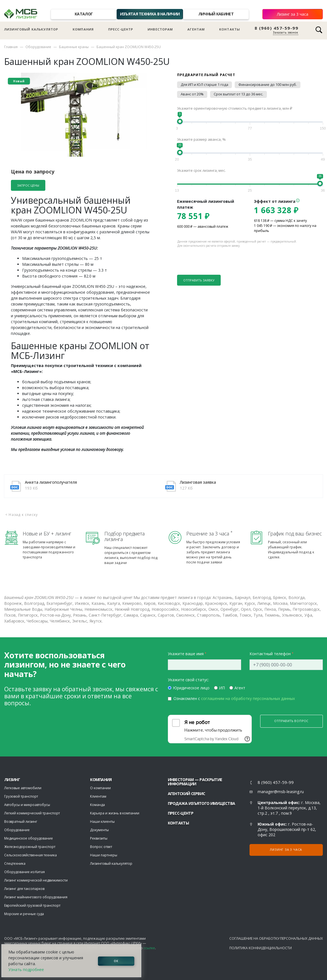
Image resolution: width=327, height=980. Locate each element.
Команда (97, 805)
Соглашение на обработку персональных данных (276, 938)
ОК (116, 961)
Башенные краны (74, 47)
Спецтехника (15, 863)
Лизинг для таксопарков (24, 889)
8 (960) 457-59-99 (277, 28)
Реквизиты (99, 838)
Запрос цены (28, 185)
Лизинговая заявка (198, 482)
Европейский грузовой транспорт (32, 905)
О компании (100, 788)
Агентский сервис (187, 794)
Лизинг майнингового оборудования (36, 897)
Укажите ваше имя (186, 654)
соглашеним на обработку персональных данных (248, 698)
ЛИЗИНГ (12, 780)
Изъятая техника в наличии (150, 14)
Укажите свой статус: (188, 680)
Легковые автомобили (23, 788)
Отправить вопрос (291, 721)
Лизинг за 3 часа (293, 14)
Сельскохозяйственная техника (30, 855)
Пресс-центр (121, 29)
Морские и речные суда (24, 914)
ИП (222, 688)
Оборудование (38, 47)
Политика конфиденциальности (261, 948)
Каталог (84, 14)
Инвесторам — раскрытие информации (195, 782)
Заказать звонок (286, 32)
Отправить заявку (199, 280)
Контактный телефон (270, 654)
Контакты (230, 29)
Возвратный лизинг (21, 822)
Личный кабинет (216, 14)
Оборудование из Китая (24, 872)
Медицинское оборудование (29, 838)
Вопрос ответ (101, 847)
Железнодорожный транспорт (30, 847)
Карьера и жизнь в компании (115, 813)
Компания (83, 29)
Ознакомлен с (234, 698)
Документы (99, 830)
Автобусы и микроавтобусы (27, 805)
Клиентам (98, 796)
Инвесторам (160, 29)
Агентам (196, 29)
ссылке (149, 948)
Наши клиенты (102, 822)
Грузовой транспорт (21, 796)
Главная (11, 47)
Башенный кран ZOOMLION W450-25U (129, 47)
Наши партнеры (104, 855)
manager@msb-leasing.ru (281, 792)
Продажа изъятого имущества (202, 803)
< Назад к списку (22, 515)
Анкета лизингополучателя (51, 482)
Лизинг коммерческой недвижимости (36, 880)
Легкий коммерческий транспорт (32, 813)
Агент (240, 688)
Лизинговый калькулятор (31, 29)
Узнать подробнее (26, 970)
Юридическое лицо (191, 688)
